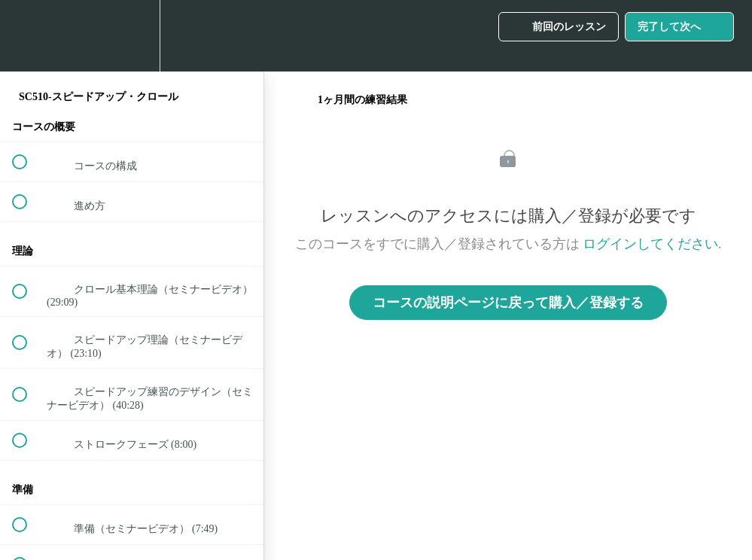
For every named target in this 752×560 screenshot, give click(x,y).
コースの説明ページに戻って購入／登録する (508, 303)
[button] (28, 36)
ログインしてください (650, 244)
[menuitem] (132, 36)
